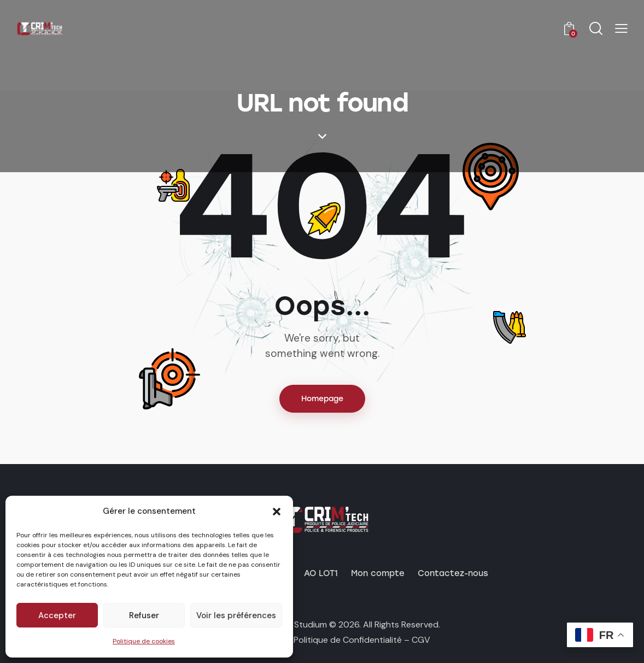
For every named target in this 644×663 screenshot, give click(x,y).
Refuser (144, 615)
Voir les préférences (236, 615)
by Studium (305, 624)
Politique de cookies (144, 641)
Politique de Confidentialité (348, 640)
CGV (421, 640)
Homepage (322, 399)
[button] (277, 512)
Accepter (57, 615)
